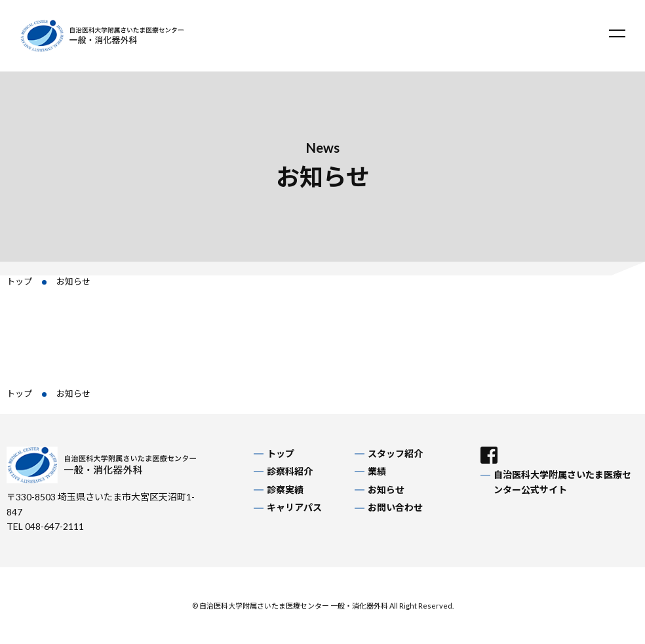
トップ (19, 281)
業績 (377, 471)
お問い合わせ (395, 507)
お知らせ (386, 490)
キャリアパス (294, 507)
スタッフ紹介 (395, 453)
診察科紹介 (290, 471)
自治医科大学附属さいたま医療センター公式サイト (562, 482)
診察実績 (285, 490)
